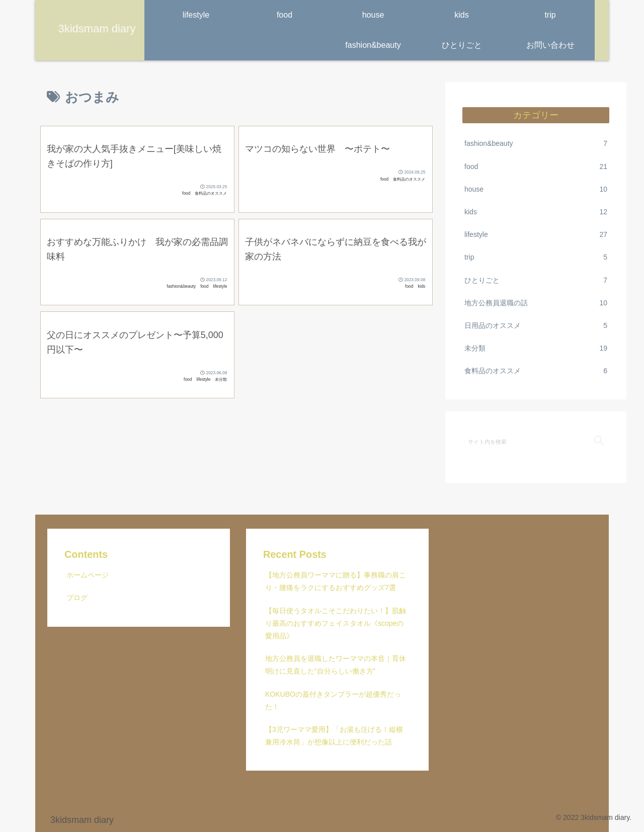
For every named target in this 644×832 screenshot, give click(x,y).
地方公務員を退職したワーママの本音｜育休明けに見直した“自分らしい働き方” (336, 665)
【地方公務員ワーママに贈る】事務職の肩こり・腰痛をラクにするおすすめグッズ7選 (336, 581)
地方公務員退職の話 (536, 303)
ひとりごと (536, 280)
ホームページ (88, 575)
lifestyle (536, 235)
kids (536, 212)
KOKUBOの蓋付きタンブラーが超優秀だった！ (333, 700)
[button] (599, 441)
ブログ (77, 598)
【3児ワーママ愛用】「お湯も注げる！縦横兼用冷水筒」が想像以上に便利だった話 (334, 736)
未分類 (536, 348)
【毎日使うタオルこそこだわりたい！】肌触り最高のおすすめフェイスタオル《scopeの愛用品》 (336, 623)
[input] (536, 441)
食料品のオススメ (536, 371)
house (536, 189)
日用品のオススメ (536, 326)
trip (536, 257)
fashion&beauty (536, 144)
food (536, 167)
